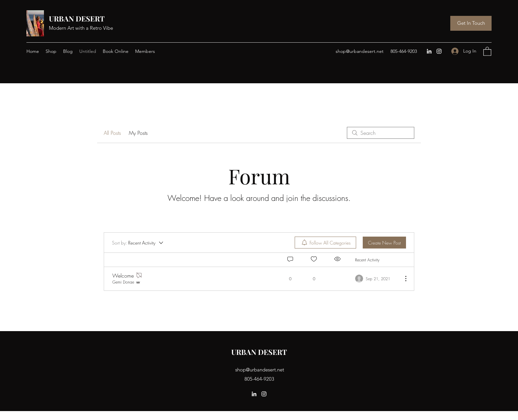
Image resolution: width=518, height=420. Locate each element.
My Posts (138, 133)
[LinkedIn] (429, 51)
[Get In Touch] (471, 23)
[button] (487, 51)
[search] (381, 133)
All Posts (112, 133)
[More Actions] (402, 279)
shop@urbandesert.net (360, 51)
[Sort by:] (138, 243)
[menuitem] (325, 243)
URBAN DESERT (78, 19)
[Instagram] (439, 51)
